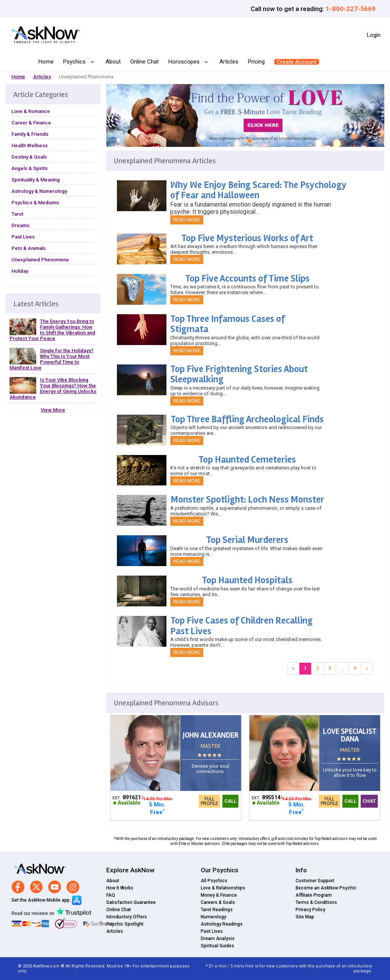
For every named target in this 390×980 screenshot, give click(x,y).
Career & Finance (31, 123)
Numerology (213, 917)
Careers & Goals (218, 902)
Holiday (20, 271)
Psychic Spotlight (125, 924)
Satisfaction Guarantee (131, 902)
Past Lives (23, 237)
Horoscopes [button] (185, 62)
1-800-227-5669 (351, 9)
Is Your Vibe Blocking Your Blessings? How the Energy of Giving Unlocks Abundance (53, 388)
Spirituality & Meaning (36, 180)
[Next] (367, 669)
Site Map (305, 917)
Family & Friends (30, 134)
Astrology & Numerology (39, 191)
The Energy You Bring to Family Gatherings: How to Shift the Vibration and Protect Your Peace (52, 330)
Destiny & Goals (29, 157)
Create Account (297, 62)
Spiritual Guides (217, 946)
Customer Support (315, 881)
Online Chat (145, 62)
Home (46, 62)
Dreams (20, 225)
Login (374, 35)
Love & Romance (31, 111)
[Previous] (293, 669)
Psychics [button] (75, 62)
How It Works (120, 888)
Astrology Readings (222, 924)
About (113, 62)
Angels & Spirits (30, 168)
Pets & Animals (29, 248)
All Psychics (214, 881)
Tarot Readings (217, 910)
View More (53, 410)
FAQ (111, 895)
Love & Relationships (223, 888)
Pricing (256, 62)
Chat (369, 801)
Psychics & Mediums (35, 203)
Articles (229, 62)
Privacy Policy (310, 910)
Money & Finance (219, 895)
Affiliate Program (314, 895)
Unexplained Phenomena (40, 260)
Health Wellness (30, 146)
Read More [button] (187, 220)
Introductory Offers (127, 917)
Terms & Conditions (316, 902)
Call (230, 801)
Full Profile (209, 801)
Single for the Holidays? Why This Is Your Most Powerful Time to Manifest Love (51, 359)
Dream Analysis (218, 939)
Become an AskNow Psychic (326, 888)
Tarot (17, 214)
